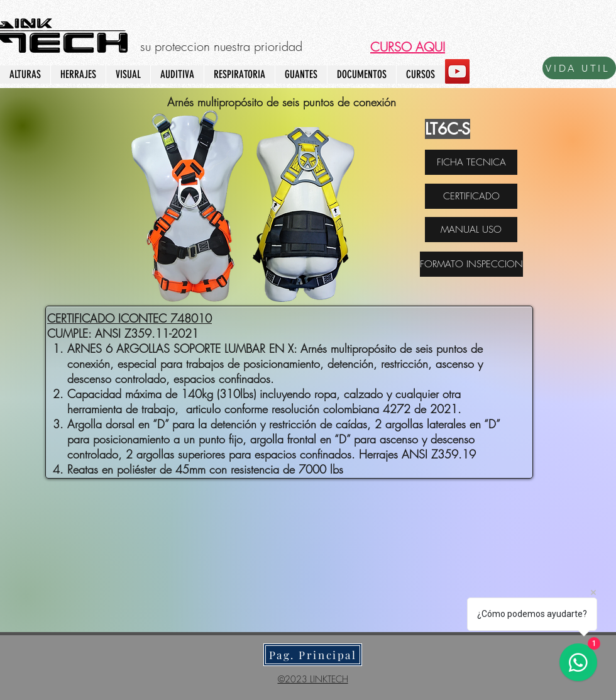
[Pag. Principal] (313, 655)
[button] (408, 47)
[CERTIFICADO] (471, 196)
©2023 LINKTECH (313, 679)
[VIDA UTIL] (579, 68)
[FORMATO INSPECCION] (471, 264)
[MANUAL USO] (471, 230)
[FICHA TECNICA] (471, 162)
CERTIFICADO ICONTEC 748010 (129, 318)
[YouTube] (457, 71)
